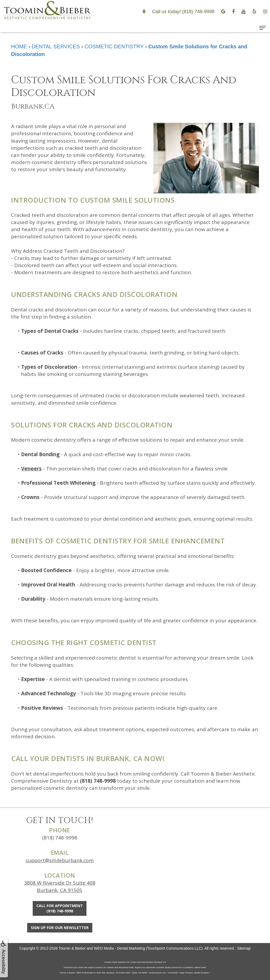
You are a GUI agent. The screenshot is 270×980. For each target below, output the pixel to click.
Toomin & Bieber (72, 948)
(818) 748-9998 (60, 838)
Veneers (31, 469)
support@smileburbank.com (60, 860)
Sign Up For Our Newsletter (60, 928)
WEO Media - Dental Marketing (119, 948)
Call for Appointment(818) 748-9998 (60, 908)
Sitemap (244, 948)
